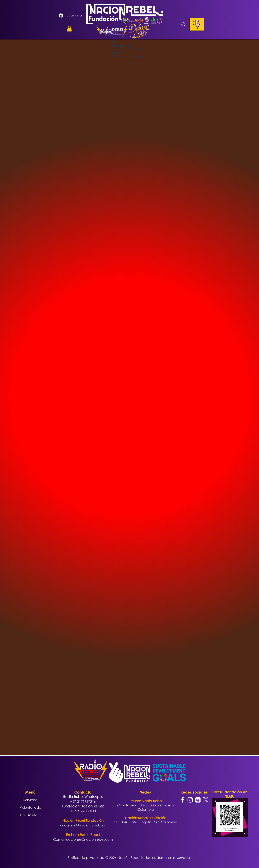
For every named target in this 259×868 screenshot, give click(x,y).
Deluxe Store (30, 815)
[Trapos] (198, 800)
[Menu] (197, 24)
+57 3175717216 (83, 801)
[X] (206, 800)
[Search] (183, 24)
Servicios (30, 800)
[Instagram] (190, 800)
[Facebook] (182, 800)
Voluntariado (30, 807)
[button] (69, 29)
